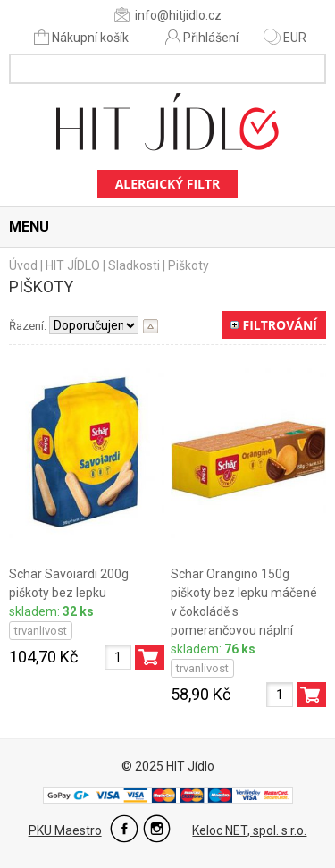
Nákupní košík (83, 37)
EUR (285, 38)
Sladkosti (134, 265)
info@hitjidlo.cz (168, 15)
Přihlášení (202, 37)
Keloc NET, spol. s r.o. (249, 830)
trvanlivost (41, 631)
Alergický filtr (168, 184)
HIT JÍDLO (73, 265)
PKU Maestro (65, 830)
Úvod (23, 265)
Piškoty (188, 265)
